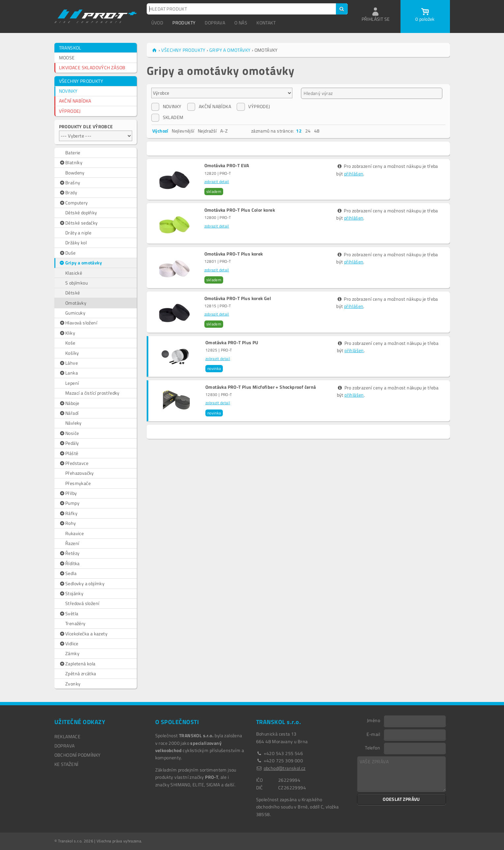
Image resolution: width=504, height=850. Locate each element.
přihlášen (354, 174)
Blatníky (71, 163)
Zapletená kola (77, 664)
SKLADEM (167, 117)
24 (308, 131)
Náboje (69, 403)
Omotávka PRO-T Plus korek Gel (238, 298)
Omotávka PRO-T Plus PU (232, 343)
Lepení (72, 383)
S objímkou (76, 283)
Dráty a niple (78, 233)
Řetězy (69, 553)
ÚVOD (157, 23)
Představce (74, 463)
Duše (67, 253)
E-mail (373, 734)
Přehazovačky (80, 473)
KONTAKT (266, 23)
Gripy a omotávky (80, 263)
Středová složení (82, 603)
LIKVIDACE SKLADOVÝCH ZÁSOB (92, 67)
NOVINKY (68, 91)
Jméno (373, 720)
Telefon (372, 747)
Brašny (70, 183)
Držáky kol (76, 243)
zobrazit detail (217, 182)
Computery (74, 203)
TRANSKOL (70, 48)
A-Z (224, 131)
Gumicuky (75, 313)
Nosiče (69, 433)
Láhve (69, 363)
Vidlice (69, 644)
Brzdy (68, 193)
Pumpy (69, 503)
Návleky (74, 423)
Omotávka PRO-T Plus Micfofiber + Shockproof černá (261, 387)
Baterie (73, 152)
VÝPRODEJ (70, 111)
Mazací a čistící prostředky (92, 393)
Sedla (68, 573)
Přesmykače (78, 483)
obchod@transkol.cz (285, 768)
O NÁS (241, 23)
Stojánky (71, 593)
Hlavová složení (78, 323)
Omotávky (76, 303)
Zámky (72, 653)
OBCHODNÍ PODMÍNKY (78, 755)
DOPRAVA (215, 23)
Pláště (69, 453)
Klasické (74, 273)
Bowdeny (75, 173)
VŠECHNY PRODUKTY (81, 81)
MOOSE (67, 58)
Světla (69, 614)
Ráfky (68, 513)
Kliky (67, 333)
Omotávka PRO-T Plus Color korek (240, 210)
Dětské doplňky (81, 213)
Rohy (68, 523)
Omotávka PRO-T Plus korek (234, 254)
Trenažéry (75, 623)
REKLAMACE (68, 736)
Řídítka (69, 563)
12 (299, 131)
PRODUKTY (184, 23)
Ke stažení (66, 764)
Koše (70, 343)
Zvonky (73, 684)
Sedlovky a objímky (82, 584)
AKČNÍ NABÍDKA (75, 101)
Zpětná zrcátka (81, 673)
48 (317, 131)
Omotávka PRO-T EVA (227, 166)
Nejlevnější (183, 131)
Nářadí (69, 413)
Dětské (73, 293)
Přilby (68, 493)
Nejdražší (207, 131)
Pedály (69, 443)
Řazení (72, 543)
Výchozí (160, 131)
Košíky (72, 353)
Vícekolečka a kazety (83, 634)
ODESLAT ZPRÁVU (401, 799)
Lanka (69, 373)
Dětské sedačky (78, 223)
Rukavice (74, 533)
